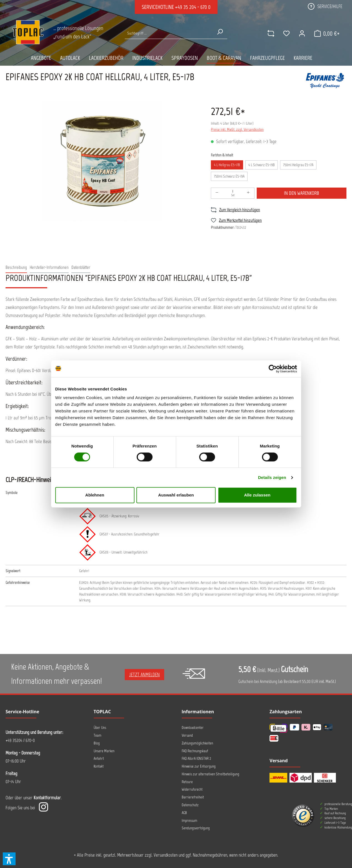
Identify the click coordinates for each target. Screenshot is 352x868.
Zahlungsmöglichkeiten (197, 743)
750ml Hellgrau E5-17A (298, 165)
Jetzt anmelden (144, 675)
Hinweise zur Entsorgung (199, 766)
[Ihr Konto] (302, 33)
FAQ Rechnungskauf (195, 751)
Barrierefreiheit (193, 797)
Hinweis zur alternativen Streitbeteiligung (210, 774)
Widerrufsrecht (192, 789)
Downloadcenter (193, 728)
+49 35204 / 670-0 (20, 740)
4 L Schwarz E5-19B (262, 165)
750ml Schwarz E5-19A (229, 176)
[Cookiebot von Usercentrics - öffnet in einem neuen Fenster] (273, 369)
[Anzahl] (233, 193)
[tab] (16, 268)
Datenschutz (190, 805)
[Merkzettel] (286, 33)
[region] (103, 161)
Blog (97, 743)
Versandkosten (166, 855)
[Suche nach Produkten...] (169, 33)
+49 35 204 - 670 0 (193, 7)
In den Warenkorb (302, 193)
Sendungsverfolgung (196, 828)
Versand (187, 735)
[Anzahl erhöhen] (248, 193)
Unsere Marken (104, 751)
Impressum (189, 821)
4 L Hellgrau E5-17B (227, 165)
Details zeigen (272, 477)
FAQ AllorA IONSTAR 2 (196, 758)
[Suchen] (220, 32)
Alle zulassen (257, 495)
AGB (184, 813)
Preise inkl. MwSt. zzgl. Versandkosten (237, 130)
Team (98, 735)
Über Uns (100, 728)
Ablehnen (95, 495)
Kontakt (99, 766)
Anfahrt (99, 758)
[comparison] (271, 33)
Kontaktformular (47, 798)
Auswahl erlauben (176, 495)
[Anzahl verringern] (217, 193)
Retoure (187, 782)
